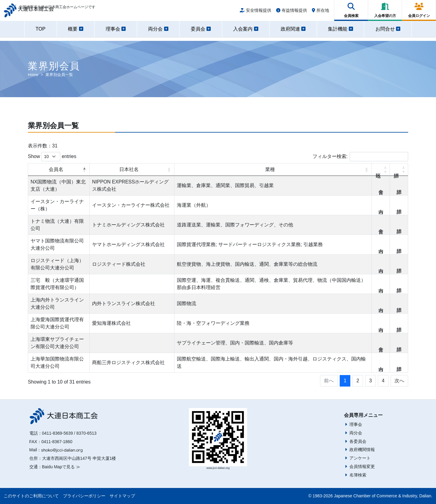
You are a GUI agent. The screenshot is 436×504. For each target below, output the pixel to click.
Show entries (52, 157)
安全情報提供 (256, 13)
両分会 (356, 433)
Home (33, 75)
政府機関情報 (362, 450)
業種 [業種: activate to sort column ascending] (270, 169)
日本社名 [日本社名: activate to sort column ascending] (129, 169)
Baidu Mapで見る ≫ (61, 467)
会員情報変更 (362, 466)
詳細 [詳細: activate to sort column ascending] (399, 170)
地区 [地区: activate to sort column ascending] (381, 170)
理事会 (356, 424)
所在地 (320, 13)
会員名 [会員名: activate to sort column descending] (56, 169)
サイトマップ (122, 496)
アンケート (360, 458)
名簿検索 (358, 475)
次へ (399, 381)
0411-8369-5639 (58, 433)
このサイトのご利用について (31, 496)
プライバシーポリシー (84, 496)
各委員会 (358, 441)
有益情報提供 (292, 13)
